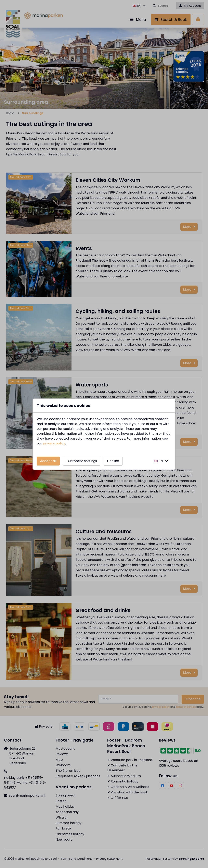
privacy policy (54, 443)
